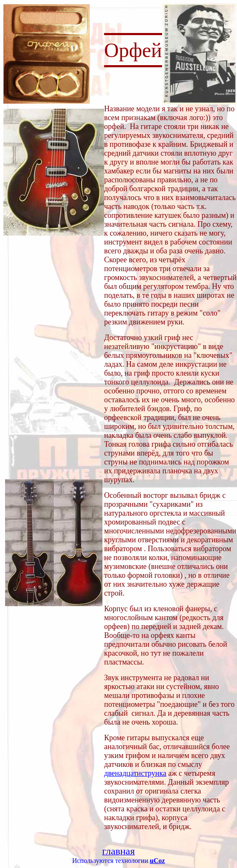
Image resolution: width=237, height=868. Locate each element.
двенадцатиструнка (135, 773)
